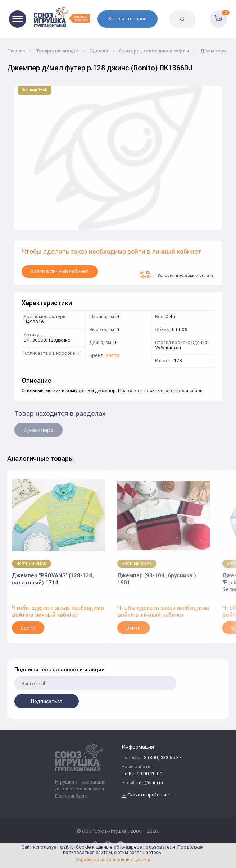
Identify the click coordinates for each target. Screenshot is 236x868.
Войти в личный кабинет (60, 271)
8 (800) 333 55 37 (163, 758)
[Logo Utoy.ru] (62, 17)
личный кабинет (177, 252)
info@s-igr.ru (150, 783)
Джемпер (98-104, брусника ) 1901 (157, 579)
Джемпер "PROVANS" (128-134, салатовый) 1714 (53, 579)
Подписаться (47, 701)
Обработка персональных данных (113, 860)
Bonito (112, 356)
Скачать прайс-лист (146, 795)
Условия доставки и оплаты (177, 274)
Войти (28, 628)
